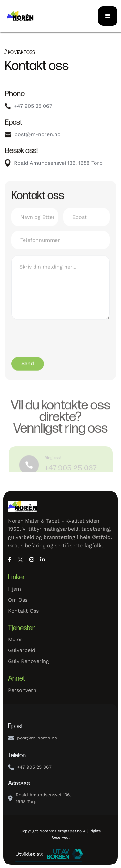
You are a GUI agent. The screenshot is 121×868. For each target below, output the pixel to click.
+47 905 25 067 (33, 107)
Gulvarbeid (22, 650)
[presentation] (60, 341)
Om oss (18, 600)
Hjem (15, 589)
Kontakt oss (23, 611)
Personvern (22, 690)
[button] (108, 16)
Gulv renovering (29, 661)
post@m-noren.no (38, 136)
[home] (32, 16)
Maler (15, 639)
